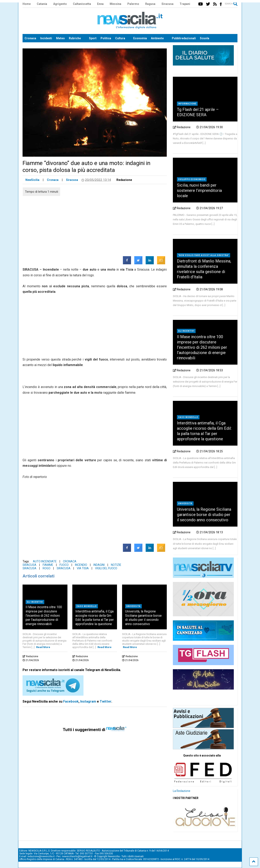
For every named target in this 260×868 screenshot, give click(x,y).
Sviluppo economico (192, 179)
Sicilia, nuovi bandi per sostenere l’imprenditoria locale (199, 190)
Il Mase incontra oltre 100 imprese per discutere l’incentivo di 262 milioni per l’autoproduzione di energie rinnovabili (44, 615)
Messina (115, 4)
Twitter (106, 701)
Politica (106, 38)
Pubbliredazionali (184, 38)
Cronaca (30, 38)
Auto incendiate (45, 561)
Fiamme (48, 565)
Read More (43, 647)
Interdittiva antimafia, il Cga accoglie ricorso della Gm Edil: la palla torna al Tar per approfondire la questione (95, 618)
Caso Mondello (87, 606)
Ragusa (150, 4)
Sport (93, 38)
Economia (140, 38)
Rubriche (75, 38)
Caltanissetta (82, 4)
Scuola (205, 38)
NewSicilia (32, 180)
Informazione (187, 104)
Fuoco (64, 565)
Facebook (71, 701)
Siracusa (167, 4)
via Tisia (83, 568)
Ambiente (157, 38)
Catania (42, 4)
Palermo (133, 4)
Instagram (88, 701)
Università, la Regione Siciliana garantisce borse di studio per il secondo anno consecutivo (143, 618)
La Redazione (182, 791)
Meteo (60, 38)
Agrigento (60, 4)
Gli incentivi (35, 602)
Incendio (81, 565)
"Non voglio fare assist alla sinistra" (204, 255)
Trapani (185, 4)
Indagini (99, 565)
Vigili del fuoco (106, 568)
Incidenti (46, 38)
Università (133, 606)
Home (27, 4)
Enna (100, 4)
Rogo (47, 568)
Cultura (120, 38)
